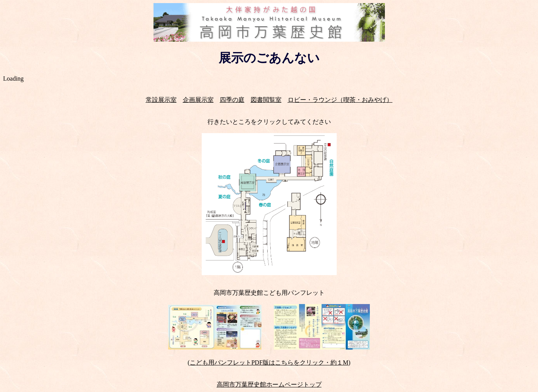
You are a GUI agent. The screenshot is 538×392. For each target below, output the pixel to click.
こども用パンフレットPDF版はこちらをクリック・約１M (269, 362)
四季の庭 (232, 100)
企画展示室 (198, 100)
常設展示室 (161, 100)
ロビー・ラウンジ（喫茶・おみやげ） (340, 100)
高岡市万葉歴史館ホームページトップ (269, 384)
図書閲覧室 (266, 100)
